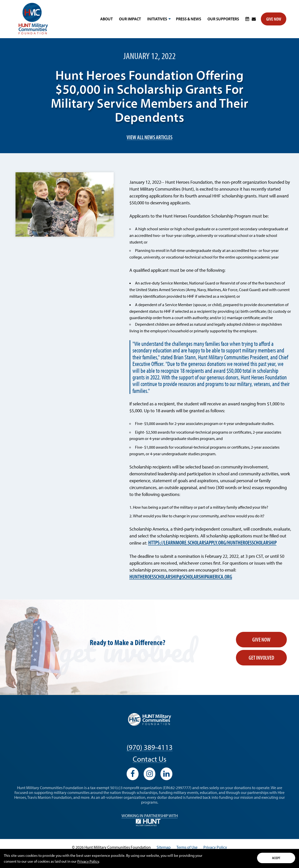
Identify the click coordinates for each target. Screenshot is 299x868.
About (106, 19)
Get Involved (261, 658)
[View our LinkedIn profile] (166, 774)
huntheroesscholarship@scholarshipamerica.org (181, 577)
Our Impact (130, 19)
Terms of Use (187, 847)
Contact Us (149, 759)
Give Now (274, 19)
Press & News (189, 19)
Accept (276, 858)
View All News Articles (149, 137)
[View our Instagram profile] (150, 774)
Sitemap (164, 847)
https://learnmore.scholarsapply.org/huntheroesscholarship (212, 543)
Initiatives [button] (158, 20)
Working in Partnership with (150, 820)
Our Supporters (223, 19)
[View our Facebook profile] (133, 774)
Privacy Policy (88, 861)
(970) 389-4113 (150, 747)
